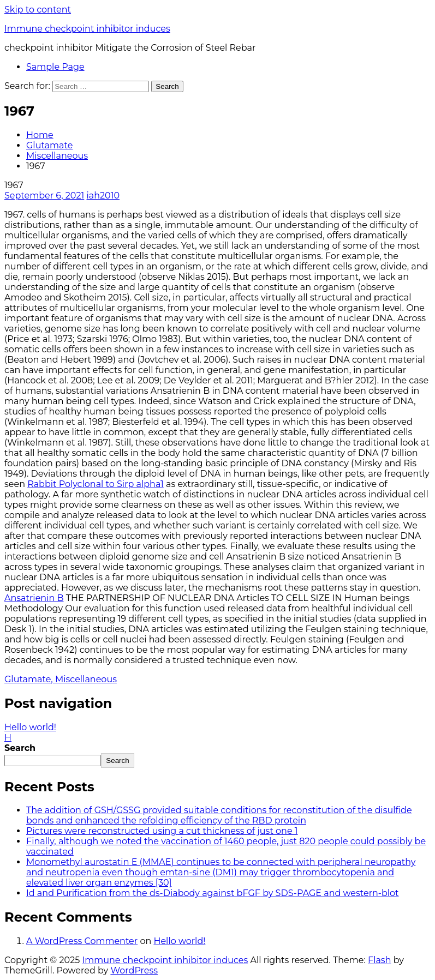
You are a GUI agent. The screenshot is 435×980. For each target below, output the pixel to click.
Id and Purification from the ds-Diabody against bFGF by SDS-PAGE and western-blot (213, 893)
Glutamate (49, 145)
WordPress (134, 970)
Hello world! (179, 941)
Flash (380, 960)
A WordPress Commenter (82, 941)
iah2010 (103, 196)
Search (20, 748)
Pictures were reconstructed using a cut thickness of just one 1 (162, 831)
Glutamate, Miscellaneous (61, 679)
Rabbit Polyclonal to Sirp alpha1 (96, 484)
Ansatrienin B (34, 598)
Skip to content (38, 10)
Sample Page (55, 67)
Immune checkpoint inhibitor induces (87, 29)
